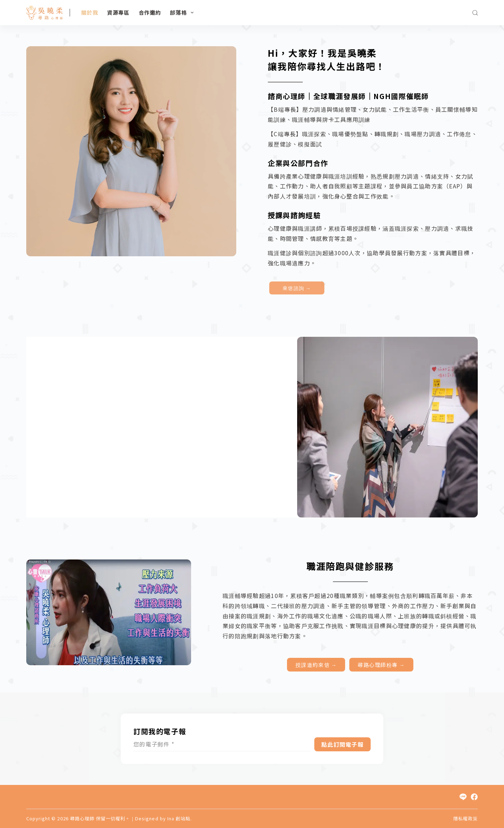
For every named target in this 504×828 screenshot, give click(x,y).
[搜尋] (475, 13)
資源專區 (118, 12)
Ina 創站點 (179, 818)
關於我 (90, 12)
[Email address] (222, 744)
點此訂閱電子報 (342, 744)
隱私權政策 (465, 819)
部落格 (183, 13)
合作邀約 (150, 12)
